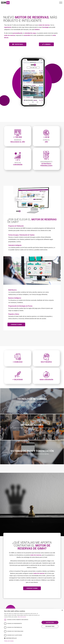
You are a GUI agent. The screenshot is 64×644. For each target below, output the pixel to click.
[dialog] (32, 626)
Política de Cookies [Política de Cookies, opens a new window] (9, 641)
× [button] (62, 610)
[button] (22, 638)
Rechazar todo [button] (50, 626)
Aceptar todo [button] (50, 622)
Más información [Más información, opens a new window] (22, 617)
